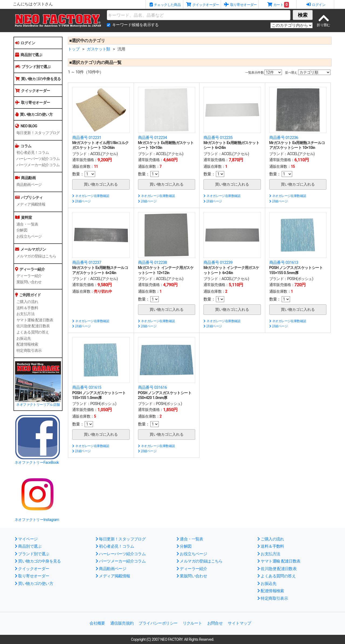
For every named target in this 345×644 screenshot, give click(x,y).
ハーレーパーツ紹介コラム (38, 159)
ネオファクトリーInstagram (37, 520)
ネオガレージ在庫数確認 (91, 196)
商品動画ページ (29, 185)
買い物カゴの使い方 (34, 114)
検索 (303, 15)
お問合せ (215, 623)
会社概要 (97, 623)
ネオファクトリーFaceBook (37, 462)
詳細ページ (81, 201)
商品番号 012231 (87, 138)
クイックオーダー (33, 91)
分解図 (22, 230)
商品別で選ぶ (29, 55)
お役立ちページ (29, 236)
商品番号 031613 (284, 263)
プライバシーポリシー (158, 623)
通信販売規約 (122, 623)
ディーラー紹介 (29, 276)
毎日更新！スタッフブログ (38, 133)
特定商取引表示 (29, 350)
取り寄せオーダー (33, 103)
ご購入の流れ (27, 302)
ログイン (25, 43)
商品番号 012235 (218, 138)
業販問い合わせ (29, 282)
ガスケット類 (98, 49)
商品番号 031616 (153, 387)
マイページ (26, 539)
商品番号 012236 (284, 138)
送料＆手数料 (27, 308)
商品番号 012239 (218, 263)
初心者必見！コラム (33, 152)
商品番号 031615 (87, 387)
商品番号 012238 (153, 263)
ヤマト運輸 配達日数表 (35, 320)
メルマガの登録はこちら (36, 256)
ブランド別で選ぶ (33, 67)
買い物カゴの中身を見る (38, 79)
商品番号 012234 (153, 138)
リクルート (192, 623)
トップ (74, 49)
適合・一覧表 (27, 224)
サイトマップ (239, 623)
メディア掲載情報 (31, 204)
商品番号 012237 (87, 263)
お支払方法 (25, 314)
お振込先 (24, 338)
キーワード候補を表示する (135, 25)
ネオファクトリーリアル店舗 (38, 405)
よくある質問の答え (33, 332)
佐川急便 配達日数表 (33, 326)
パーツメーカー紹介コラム (38, 165)
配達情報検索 (27, 344)
